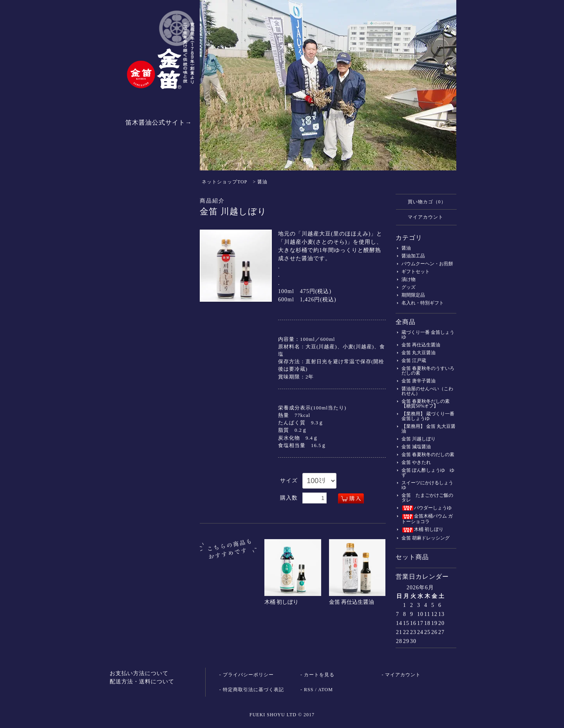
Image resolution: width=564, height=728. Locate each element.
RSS (309, 690)
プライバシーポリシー (248, 675)
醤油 (262, 182)
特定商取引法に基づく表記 (253, 690)
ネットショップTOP (224, 182)
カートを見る (319, 675)
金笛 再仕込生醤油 (352, 602)
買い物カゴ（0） (423, 201)
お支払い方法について (139, 673)
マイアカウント (422, 217)
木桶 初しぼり (282, 602)
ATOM (325, 690)
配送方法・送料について (142, 682)
